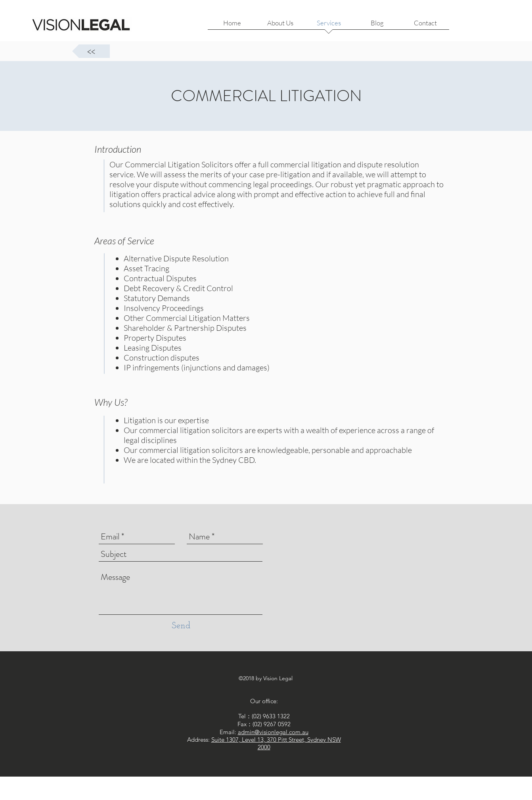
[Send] (181, 626)
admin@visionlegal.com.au (273, 732)
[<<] (91, 51)
